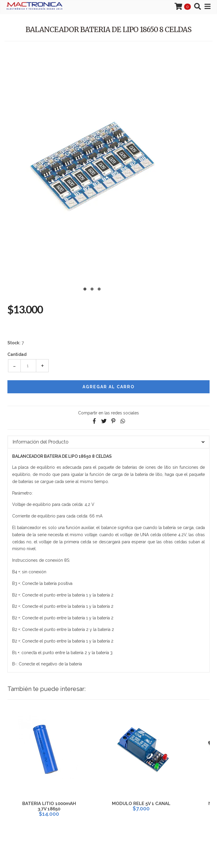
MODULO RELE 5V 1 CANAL (141, 804)
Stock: (14, 343)
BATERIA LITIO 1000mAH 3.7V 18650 (49, 806)
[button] (85, 288)
